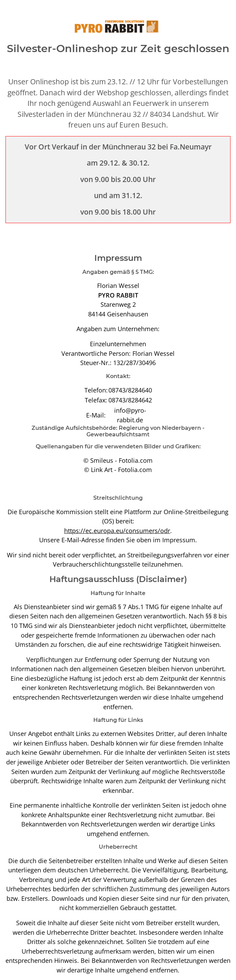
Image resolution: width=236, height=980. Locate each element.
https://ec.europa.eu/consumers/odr (117, 530)
